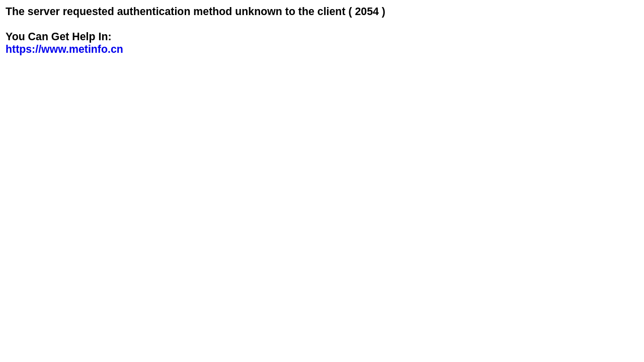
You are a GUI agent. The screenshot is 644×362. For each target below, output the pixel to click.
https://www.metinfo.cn (64, 49)
